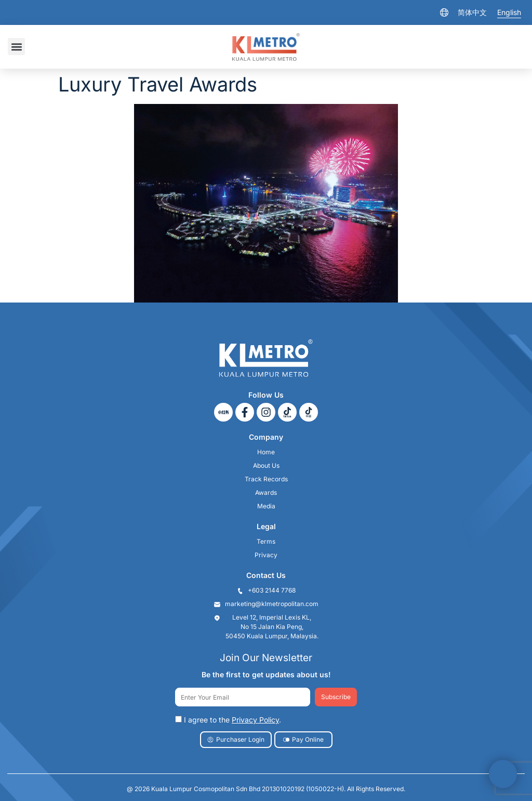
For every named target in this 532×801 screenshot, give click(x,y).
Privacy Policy (255, 720)
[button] (16, 47)
